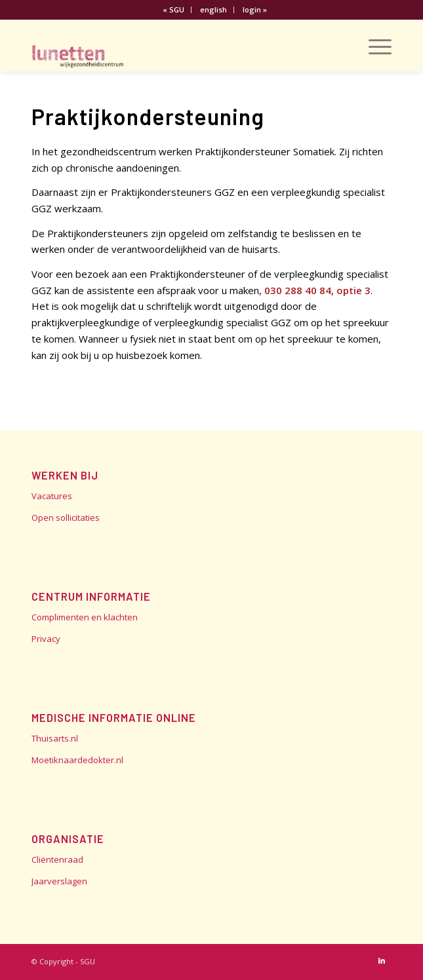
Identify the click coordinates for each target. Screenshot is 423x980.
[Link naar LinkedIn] (382, 960)
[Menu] (373, 45)
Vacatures (52, 496)
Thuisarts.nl (55, 738)
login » (255, 9)
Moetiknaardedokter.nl (77, 760)
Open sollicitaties (66, 518)
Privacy (46, 639)
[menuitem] (174, 10)
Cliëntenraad (57, 859)
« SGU (173, 9)
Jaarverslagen (59, 881)
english (213, 9)
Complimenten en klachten (85, 617)
